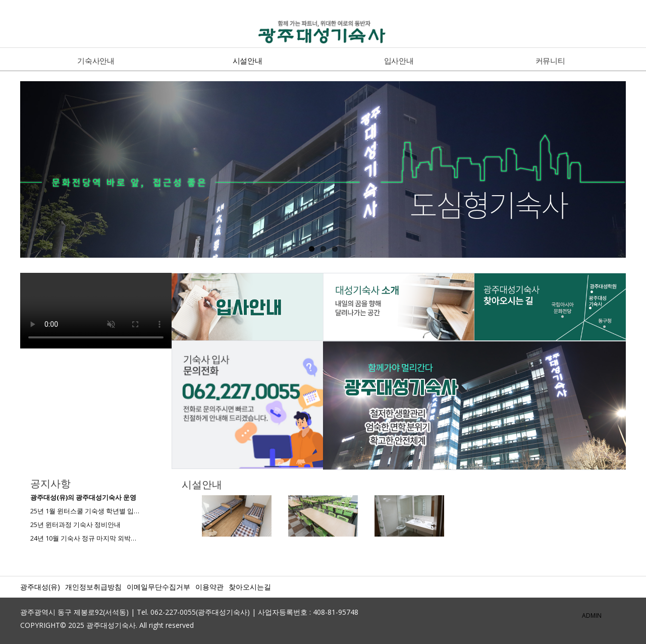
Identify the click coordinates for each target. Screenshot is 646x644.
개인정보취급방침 (93, 587)
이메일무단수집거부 (158, 587)
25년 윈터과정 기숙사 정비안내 (75, 524)
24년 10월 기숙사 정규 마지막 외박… (83, 538)
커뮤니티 (550, 61)
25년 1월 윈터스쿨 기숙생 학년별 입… (85, 511)
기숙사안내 (96, 61)
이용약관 (209, 587)
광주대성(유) (40, 587)
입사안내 (399, 61)
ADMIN (592, 616)
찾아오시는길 (250, 587)
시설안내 (248, 61)
